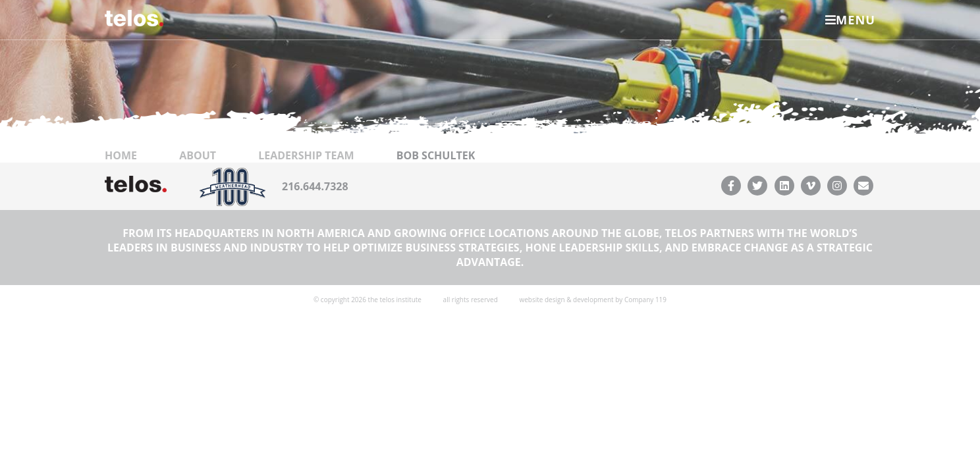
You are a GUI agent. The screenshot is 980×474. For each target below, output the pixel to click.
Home (121, 205)
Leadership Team (306, 205)
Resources (519, 59)
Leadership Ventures (394, 59)
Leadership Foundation (740, 59)
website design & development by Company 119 (593, 349)
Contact (611, 59)
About (280, 59)
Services (200, 59)
